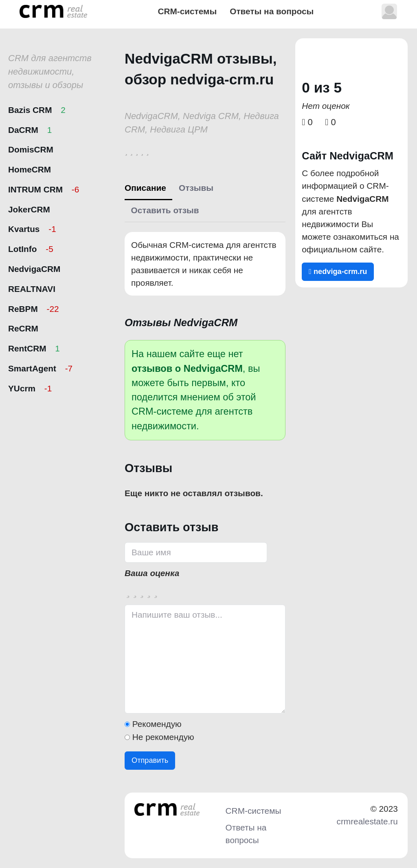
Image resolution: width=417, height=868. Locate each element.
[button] (389, 11)
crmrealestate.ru (367, 821)
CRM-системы (187, 11)
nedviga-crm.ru (338, 272)
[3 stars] (142, 591)
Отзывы (196, 188)
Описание (145, 188)
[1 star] (128, 591)
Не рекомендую (163, 737)
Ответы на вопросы (272, 11)
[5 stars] (156, 591)
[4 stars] (149, 591)
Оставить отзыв (165, 210)
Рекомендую (157, 724)
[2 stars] (135, 591)
